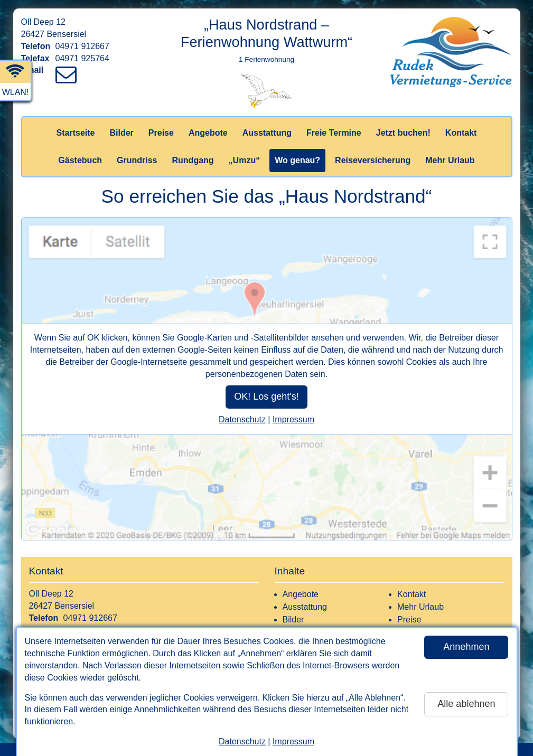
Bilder (121, 133)
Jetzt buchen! (403, 133)
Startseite (76, 133)
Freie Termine (334, 133)
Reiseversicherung (373, 160)
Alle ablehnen (466, 704)
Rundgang (193, 160)
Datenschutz (242, 741)
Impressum (293, 741)
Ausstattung (267, 133)
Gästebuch (80, 160)
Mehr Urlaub (450, 160)
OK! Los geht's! (266, 396)
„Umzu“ (245, 160)
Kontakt (461, 133)
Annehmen (466, 647)
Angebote (208, 133)
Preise (161, 133)
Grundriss (137, 160)
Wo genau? (297, 160)
